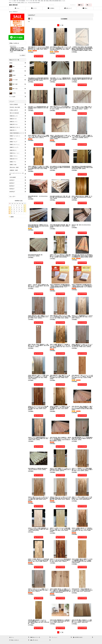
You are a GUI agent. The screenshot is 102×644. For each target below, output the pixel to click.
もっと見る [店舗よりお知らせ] (22, 55)
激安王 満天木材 (13, 5)
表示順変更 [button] (64, 19)
